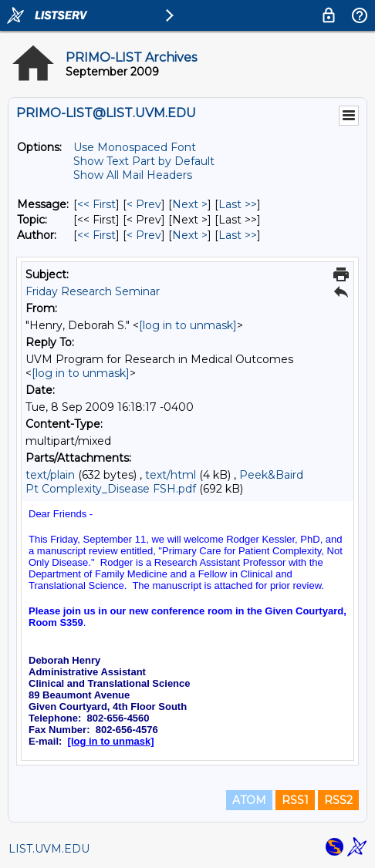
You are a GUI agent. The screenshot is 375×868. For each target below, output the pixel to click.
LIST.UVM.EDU (49, 849)
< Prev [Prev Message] (144, 204)
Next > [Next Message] (190, 204)
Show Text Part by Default (144, 161)
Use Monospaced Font (135, 147)
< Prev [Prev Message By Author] (144, 235)
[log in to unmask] (188, 325)
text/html (171, 475)
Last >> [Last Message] (238, 204)
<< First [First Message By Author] (96, 235)
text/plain (50, 475)
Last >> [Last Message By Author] (238, 235)
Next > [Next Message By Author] (190, 235)
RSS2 (338, 800)
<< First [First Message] (96, 204)
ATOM (249, 800)
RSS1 (295, 800)
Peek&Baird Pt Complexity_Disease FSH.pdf (164, 482)
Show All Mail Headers (133, 175)
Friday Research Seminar (93, 291)
